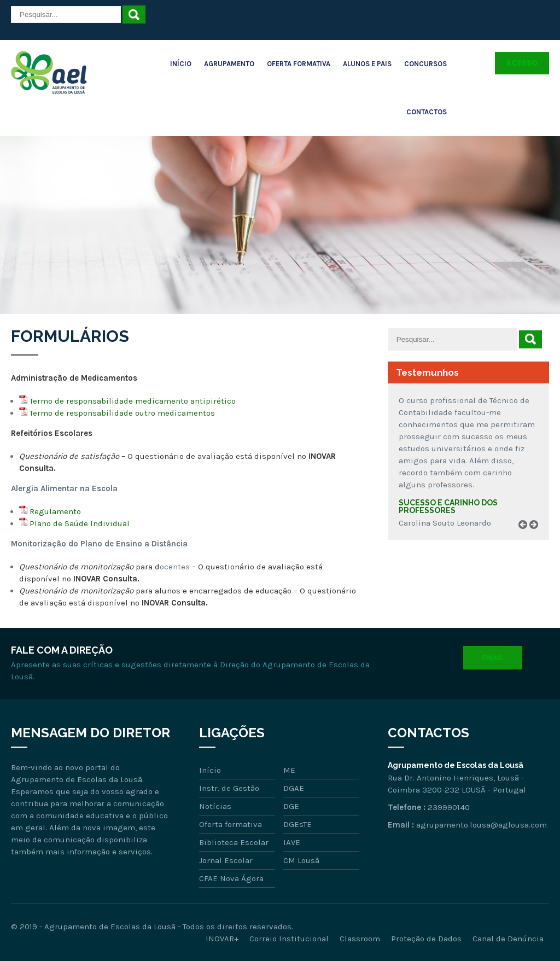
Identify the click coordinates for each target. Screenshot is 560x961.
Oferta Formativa (299, 64)
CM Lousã (301, 860)
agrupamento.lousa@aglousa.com (482, 825)
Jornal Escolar (226, 860)
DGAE (294, 788)
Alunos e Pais (367, 64)
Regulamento (55, 511)
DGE (291, 806)
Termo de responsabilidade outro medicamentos (122, 413)
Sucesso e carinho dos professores (448, 506)
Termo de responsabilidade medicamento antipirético (133, 401)
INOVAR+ (222, 939)
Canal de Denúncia (508, 939)
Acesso (522, 63)
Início (181, 64)
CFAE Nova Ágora (231, 878)
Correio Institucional (289, 939)
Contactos (427, 112)
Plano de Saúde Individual (80, 523)
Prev (527, 537)
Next (538, 537)
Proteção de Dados (426, 939)
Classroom (360, 939)
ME (289, 770)
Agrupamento (229, 64)
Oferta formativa (231, 824)
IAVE (292, 842)
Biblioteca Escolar (234, 842)
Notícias (215, 806)
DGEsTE (297, 824)
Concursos (425, 64)
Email (493, 658)
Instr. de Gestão (229, 788)
